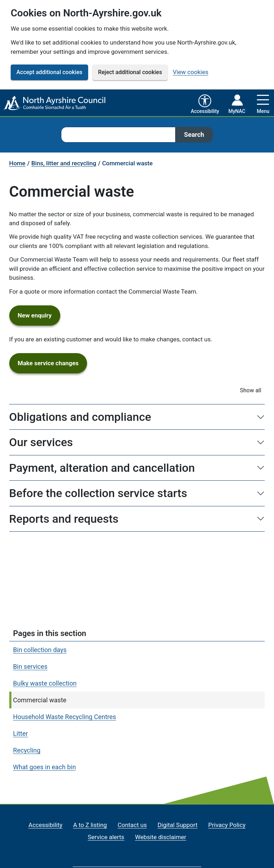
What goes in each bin (45, 767)
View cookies (191, 72)
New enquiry (39, 315)
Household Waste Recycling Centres (65, 717)
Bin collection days (40, 650)
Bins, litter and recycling (64, 163)
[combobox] (118, 135)
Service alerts (106, 837)
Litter (21, 733)
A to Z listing (90, 825)
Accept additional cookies (49, 72)
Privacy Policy (227, 825)
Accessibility (45, 825)
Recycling (27, 750)
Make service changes (53, 363)
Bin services (30, 666)
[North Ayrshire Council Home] (55, 103)
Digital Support (177, 825)
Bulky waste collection (45, 683)
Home (17, 163)
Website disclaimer (161, 837)
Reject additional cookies (130, 72)
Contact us (132, 825)
